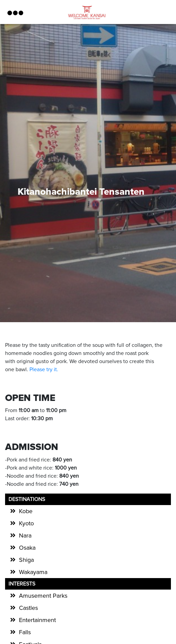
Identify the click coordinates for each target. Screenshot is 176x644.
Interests (22, 584)
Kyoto (26, 523)
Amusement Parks (43, 596)
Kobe (26, 511)
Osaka (27, 548)
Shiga (26, 560)
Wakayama (33, 572)
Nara (25, 535)
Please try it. (44, 369)
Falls (25, 632)
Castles (28, 608)
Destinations (27, 499)
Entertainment (37, 620)
